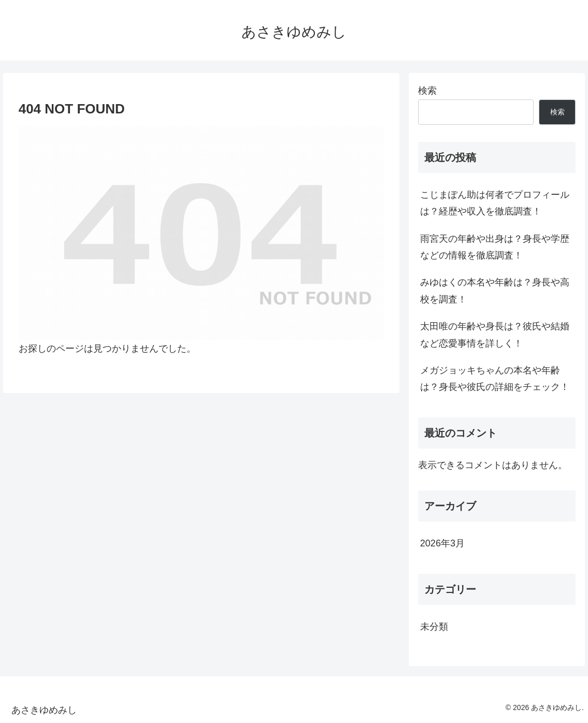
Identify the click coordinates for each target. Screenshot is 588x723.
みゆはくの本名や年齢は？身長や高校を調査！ (495, 291)
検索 (427, 91)
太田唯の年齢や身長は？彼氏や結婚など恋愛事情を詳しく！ (495, 335)
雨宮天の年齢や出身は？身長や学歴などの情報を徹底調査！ (495, 247)
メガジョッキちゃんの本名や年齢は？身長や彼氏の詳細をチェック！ (495, 379)
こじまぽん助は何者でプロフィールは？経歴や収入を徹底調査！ (495, 203)
